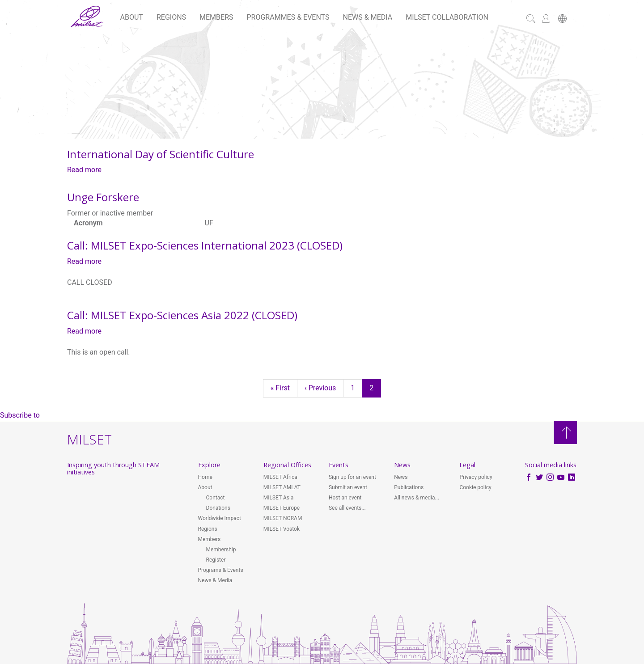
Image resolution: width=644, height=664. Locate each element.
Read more (84, 170)
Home (205, 477)
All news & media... (417, 498)
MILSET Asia (279, 498)
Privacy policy (476, 477)
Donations (218, 508)
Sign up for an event (352, 477)
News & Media (368, 17)
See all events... (347, 508)
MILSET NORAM (283, 518)
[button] (562, 19)
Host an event (345, 498)
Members (216, 17)
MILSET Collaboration (447, 17)
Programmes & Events (288, 17)
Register (216, 560)
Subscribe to (20, 415)
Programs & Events (221, 570)
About (132, 17)
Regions (171, 17)
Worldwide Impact (220, 518)
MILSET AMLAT (282, 487)
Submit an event (348, 487)
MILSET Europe (282, 508)
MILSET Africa (280, 477)
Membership (221, 550)
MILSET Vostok (282, 529)
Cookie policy (475, 487)
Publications (409, 487)
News (401, 477)
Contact (216, 498)
